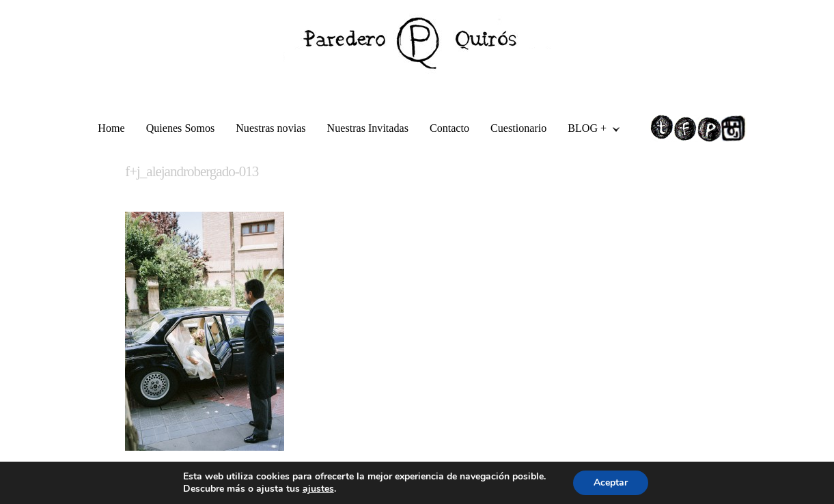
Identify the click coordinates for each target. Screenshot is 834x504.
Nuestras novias (270, 128)
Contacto (449, 128)
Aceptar (611, 482)
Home (111, 128)
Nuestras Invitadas (368, 128)
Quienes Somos (181, 128)
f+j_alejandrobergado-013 (192, 171)
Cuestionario (518, 128)
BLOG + (588, 130)
